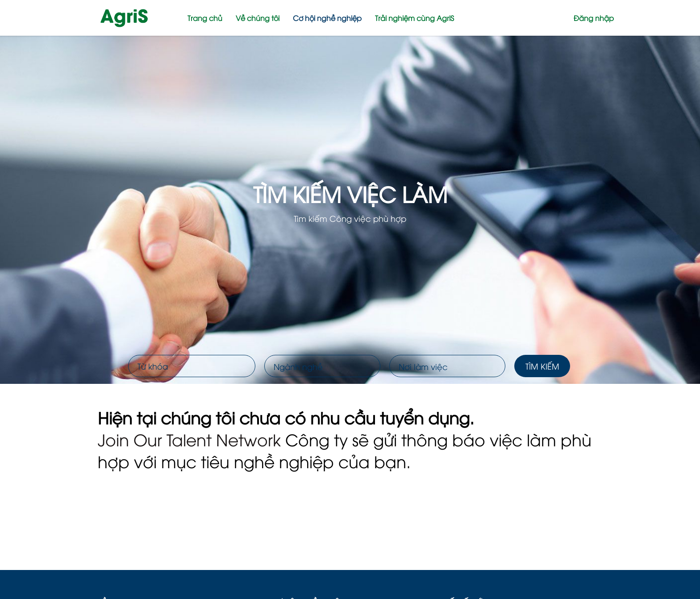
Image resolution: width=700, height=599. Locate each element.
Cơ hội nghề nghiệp (327, 18)
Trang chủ (205, 18)
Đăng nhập (594, 18)
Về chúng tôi (258, 18)
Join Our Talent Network (189, 439)
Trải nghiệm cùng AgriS (415, 18)
